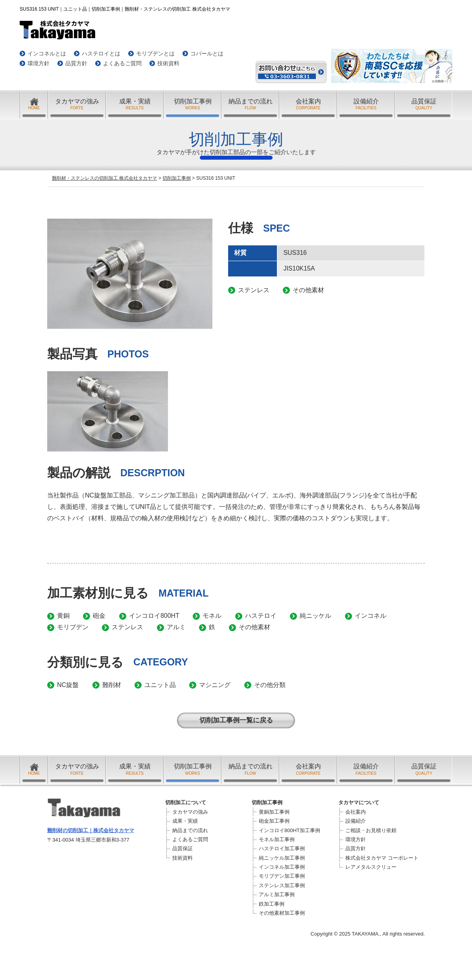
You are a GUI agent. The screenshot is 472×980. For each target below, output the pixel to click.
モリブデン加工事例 (282, 876)
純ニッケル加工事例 (282, 858)
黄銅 (63, 616)
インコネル (371, 616)
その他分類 (270, 685)
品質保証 (424, 104)
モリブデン (73, 627)
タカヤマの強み (77, 104)
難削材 (112, 685)
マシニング (215, 685)
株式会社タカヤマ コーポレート (382, 858)
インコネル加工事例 (282, 867)
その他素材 (254, 627)
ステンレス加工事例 (282, 885)
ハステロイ (261, 616)
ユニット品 (160, 685)
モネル (212, 616)
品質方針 (76, 63)
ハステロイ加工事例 (282, 848)
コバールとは (207, 53)
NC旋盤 (68, 685)
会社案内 (308, 104)
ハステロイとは (101, 53)
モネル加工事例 (277, 839)
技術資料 (168, 63)
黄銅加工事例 (274, 812)
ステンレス (127, 627)
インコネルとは (47, 53)
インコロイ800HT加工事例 (289, 830)
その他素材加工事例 (282, 913)
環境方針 (39, 63)
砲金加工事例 (274, 821)
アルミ (176, 627)
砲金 (99, 616)
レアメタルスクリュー (371, 867)
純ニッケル (315, 616)
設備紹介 (366, 104)
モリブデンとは (155, 53)
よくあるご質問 (122, 63)
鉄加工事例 (272, 904)
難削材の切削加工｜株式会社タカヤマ (91, 830)
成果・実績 (135, 104)
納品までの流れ (250, 104)
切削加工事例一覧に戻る (236, 720)
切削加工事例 (193, 104)
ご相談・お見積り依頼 (371, 830)
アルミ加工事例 (277, 894)
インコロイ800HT (154, 616)
